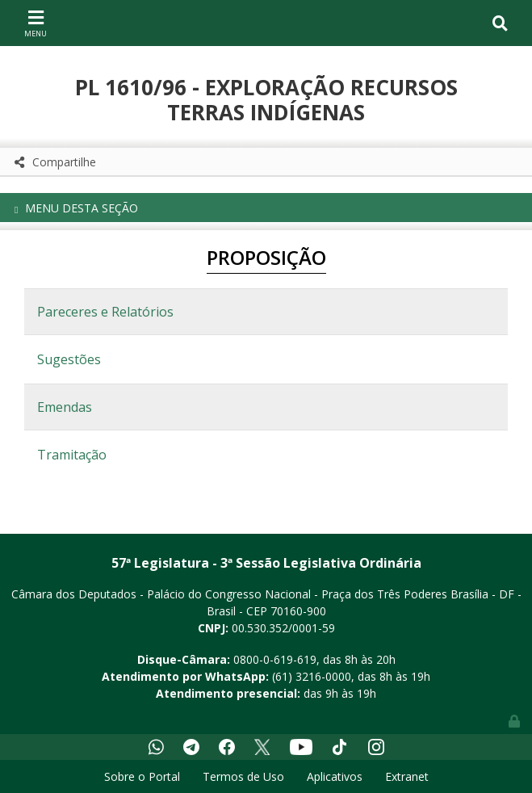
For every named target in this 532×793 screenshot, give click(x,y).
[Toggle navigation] (36, 23)
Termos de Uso (243, 776)
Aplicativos (335, 776)
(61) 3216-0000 (312, 676)
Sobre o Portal (142, 776)
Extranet (407, 776)
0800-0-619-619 (275, 659)
